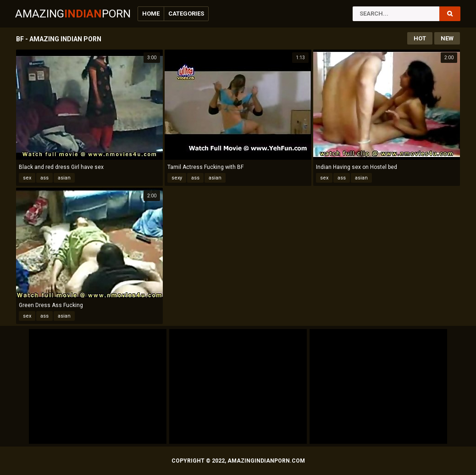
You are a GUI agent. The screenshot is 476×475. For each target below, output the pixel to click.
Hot (420, 38)
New (447, 38)
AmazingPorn (73, 14)
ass (44, 178)
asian (64, 178)
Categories (186, 14)
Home (151, 14)
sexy (177, 178)
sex (27, 178)
